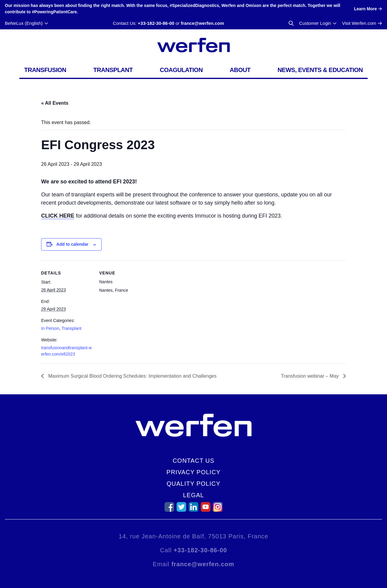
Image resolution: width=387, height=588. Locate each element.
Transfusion (45, 70)
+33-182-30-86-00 (156, 23)
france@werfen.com (202, 23)
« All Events (55, 103)
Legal (193, 495)
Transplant (113, 70)
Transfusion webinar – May (311, 376)
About (240, 70)
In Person (50, 328)
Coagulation (181, 70)
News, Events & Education (320, 70)
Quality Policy (193, 484)
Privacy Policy (194, 472)
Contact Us (193, 461)
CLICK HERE (58, 216)
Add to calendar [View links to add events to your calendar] (73, 244)
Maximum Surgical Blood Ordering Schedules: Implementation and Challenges (132, 376)
